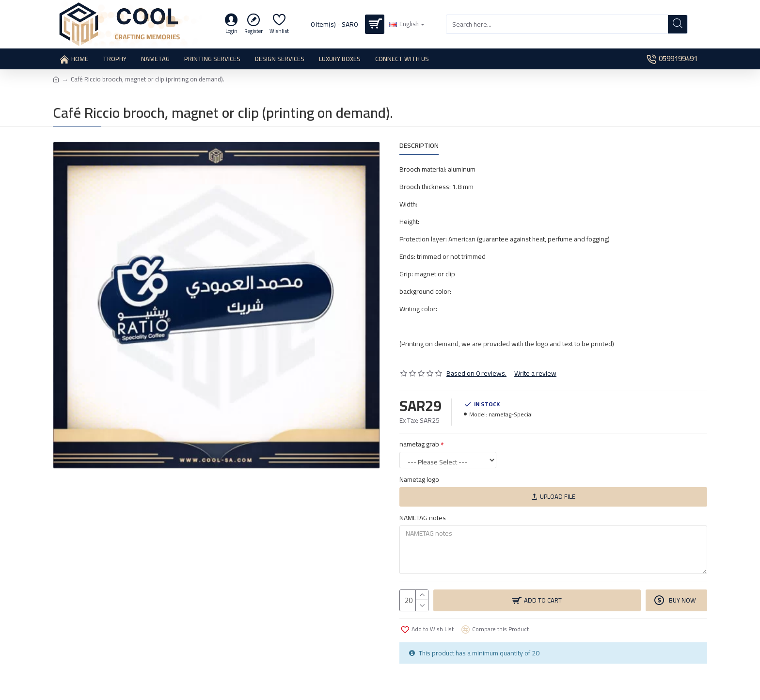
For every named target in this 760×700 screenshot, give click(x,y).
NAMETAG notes (423, 518)
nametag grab (419, 444)
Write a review (535, 374)
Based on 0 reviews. (476, 374)
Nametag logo (419, 479)
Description (419, 147)
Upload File (553, 496)
